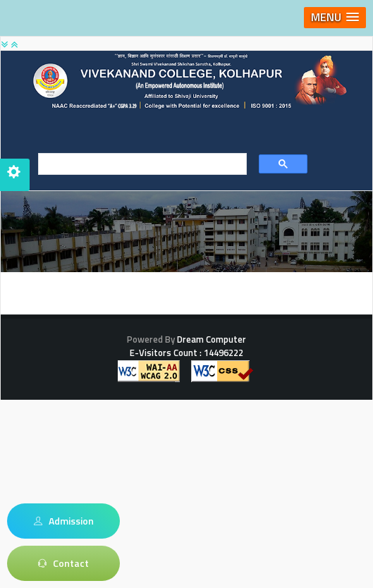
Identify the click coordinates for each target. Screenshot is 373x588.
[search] (138, 164)
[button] (335, 18)
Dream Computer (210, 339)
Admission (64, 521)
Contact (63, 563)
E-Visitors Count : (186, 353)
